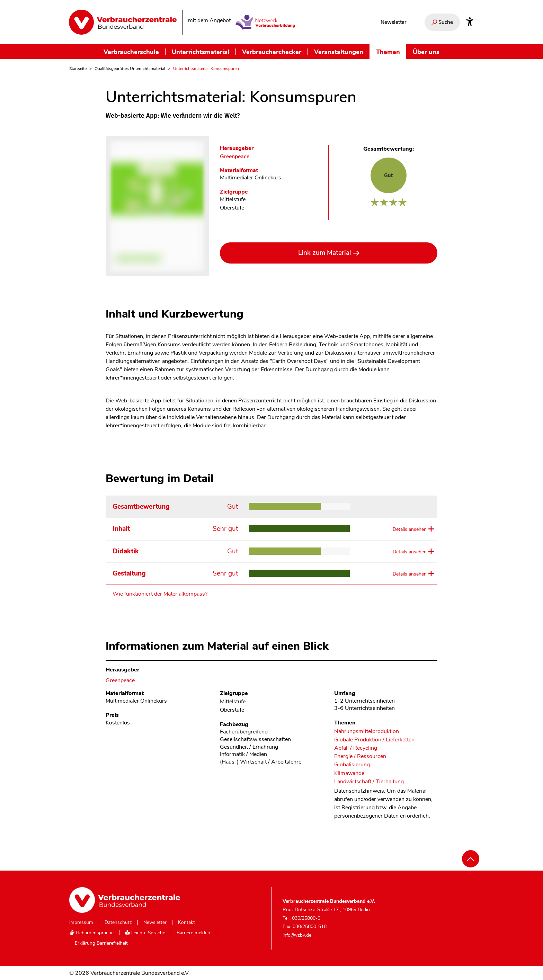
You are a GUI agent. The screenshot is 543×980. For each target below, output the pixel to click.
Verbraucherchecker (272, 52)
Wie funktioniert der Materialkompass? (160, 594)
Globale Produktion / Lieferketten (374, 740)
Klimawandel (350, 773)
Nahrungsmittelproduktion (367, 732)
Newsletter (393, 22)
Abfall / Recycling (356, 748)
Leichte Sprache (145, 933)
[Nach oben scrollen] (471, 859)
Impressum (81, 923)
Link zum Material (325, 253)
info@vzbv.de (297, 935)
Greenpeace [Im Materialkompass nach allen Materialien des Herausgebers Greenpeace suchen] (235, 157)
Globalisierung (352, 765)
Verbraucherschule (131, 52)
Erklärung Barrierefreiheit (101, 943)
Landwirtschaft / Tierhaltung (369, 782)
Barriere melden (193, 933)
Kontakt (186, 923)
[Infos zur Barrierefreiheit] (470, 22)
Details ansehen (410, 529)
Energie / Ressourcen (360, 756)
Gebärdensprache (91, 933)
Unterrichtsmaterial (201, 52)
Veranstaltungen (339, 52)
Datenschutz (118, 923)
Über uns (426, 52)
